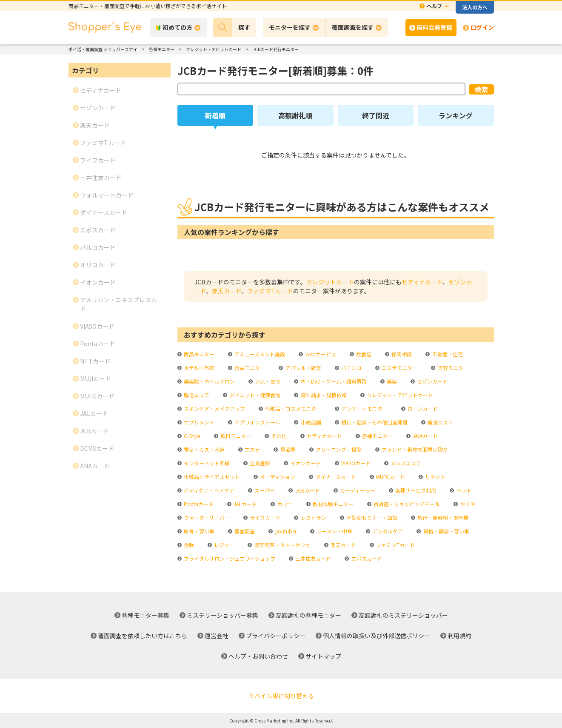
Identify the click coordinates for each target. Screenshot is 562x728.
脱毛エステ (196, 395)
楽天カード (227, 291)
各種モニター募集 (145, 615)
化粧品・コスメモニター (292, 408)
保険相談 (401, 354)
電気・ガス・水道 (204, 449)
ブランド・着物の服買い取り (414, 449)
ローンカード (422, 408)
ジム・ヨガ (267, 381)
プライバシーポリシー (276, 636)
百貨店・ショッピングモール (406, 504)
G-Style (191, 436)
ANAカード (425, 436)
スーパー (264, 490)
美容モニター (452, 368)
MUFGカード (390, 477)
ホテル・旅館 (198, 368)
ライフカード (264, 517)
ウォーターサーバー (206, 517)
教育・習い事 (198, 531)
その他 (278, 436)
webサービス (320, 354)
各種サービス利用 (415, 490)
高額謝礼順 (295, 115)
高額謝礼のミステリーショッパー (403, 615)
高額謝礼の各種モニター (308, 615)
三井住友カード (312, 558)
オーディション (277, 477)
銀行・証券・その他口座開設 (374, 422)
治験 (188, 545)
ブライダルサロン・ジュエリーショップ (229, 558)
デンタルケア (387, 531)
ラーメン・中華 (334, 531)
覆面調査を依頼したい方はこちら (143, 636)
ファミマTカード (270, 291)
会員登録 (259, 463)
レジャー (223, 545)
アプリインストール (257, 422)
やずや (467, 504)
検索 (481, 89)
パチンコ (351, 368)
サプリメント (198, 422)
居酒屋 (287, 449)
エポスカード (366, 558)
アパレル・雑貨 (303, 368)
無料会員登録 (434, 27)
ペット (464, 490)
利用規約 (459, 636)
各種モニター (377, 436)
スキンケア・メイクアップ (214, 408)
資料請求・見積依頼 (323, 395)
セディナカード (422, 282)
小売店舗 (310, 422)
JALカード (245, 504)
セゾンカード (432, 381)
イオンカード (305, 463)
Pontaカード (198, 504)
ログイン (482, 27)
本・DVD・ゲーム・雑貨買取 (333, 381)
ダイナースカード (335, 477)
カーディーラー (357, 490)
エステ (252, 449)
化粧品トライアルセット (211, 477)
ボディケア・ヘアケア (208, 490)
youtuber (285, 531)
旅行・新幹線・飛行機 (442, 517)
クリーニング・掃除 (338, 449)
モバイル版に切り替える (281, 696)
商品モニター (198, 354)
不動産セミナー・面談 (371, 517)
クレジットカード (330, 282)
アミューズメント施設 (259, 354)
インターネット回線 (206, 463)
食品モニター (249, 368)
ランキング (456, 115)
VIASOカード (355, 463)
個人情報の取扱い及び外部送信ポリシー (377, 636)
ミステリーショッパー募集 (223, 615)
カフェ (284, 504)
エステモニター (399, 368)
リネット (435, 477)
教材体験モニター (332, 504)
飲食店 (363, 354)
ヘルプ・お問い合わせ (258, 656)
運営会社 (217, 636)
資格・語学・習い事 (446, 531)
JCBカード (307, 490)
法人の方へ (475, 7)
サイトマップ (323, 656)
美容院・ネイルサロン (209, 381)
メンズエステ (405, 463)
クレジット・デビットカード (399, 395)
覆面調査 (244, 531)
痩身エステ (440, 422)
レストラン (313, 517)
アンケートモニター (364, 408)
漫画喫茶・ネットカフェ (282, 545)
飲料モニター (235, 436)
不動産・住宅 (447, 354)
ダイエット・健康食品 (254, 395)
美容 (391, 381)
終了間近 (376, 115)
